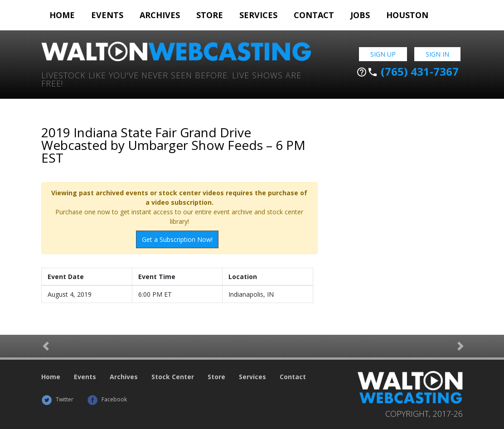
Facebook (107, 399)
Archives (160, 15)
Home (62, 15)
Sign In (437, 54)
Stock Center (173, 377)
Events (107, 15)
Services (258, 15)
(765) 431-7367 (407, 72)
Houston (407, 15)
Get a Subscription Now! (177, 239)
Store (210, 15)
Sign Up (383, 54)
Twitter (57, 399)
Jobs (360, 15)
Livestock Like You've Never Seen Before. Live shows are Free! (171, 79)
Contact (314, 15)
